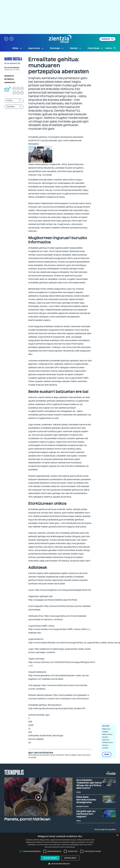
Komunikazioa (10, 83)
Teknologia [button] (57, 48)
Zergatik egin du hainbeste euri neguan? (86, 814)
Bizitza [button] (17, 48)
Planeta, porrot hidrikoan (27, 819)
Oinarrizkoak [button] (95, 48)
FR (22, 88)
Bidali (107, 754)
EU (14, 88)
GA (22, 93)
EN (14, 93)
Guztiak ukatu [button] (70, 858)
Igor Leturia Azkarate (12, 67)
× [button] (117, 835)
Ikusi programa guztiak (105, 829)
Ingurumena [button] (36, 48)
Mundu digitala (13, 59)
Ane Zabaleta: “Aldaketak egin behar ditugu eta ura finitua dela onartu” (89, 784)
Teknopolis (14, 772)
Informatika (9, 79)
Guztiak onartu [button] (50, 858)
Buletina (111, 48)
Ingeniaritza (9, 76)
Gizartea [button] (76, 48)
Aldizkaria (107, 39)
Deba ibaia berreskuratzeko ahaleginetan (86, 800)
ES (18, 88)
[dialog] (60, 850)
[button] (6, 39)
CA (18, 93)
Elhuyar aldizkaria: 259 (12, 63)
